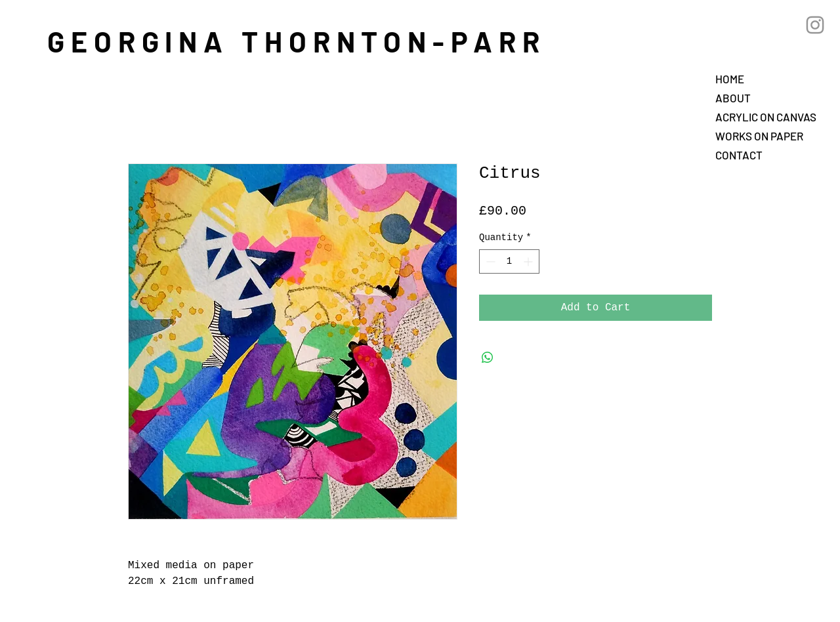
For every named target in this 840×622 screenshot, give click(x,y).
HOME (730, 79)
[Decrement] (489, 261)
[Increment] (529, 261)
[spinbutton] (509, 261)
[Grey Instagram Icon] (815, 25)
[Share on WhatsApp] (488, 358)
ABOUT (733, 98)
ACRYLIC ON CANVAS (766, 117)
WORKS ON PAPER (759, 136)
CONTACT (739, 155)
